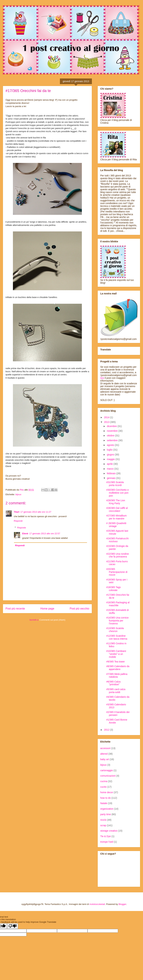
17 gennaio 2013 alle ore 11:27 (36, 512)
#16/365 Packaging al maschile (118, 604)
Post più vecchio (79, 609)
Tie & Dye (106, 836)
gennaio (111, 478)
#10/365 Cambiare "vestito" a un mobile (116, 654)
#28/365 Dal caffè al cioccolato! (117, 509)
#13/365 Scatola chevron (115, 630)
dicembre (112, 426)
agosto (111, 445)
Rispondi (18, 521)
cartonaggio (107, 770)
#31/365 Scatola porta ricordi (115, 484)
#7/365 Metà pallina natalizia (117, 676)
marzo (111, 469)
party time (106, 814)
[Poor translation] (13, 926)
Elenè (25, 533)
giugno (111, 455)
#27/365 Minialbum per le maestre (116, 517)
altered (104, 754)
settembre (113, 440)
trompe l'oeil (107, 842)
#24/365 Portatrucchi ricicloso (117, 540)
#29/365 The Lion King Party (116, 502)
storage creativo (109, 831)
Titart (17, 512)
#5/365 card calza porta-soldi (116, 691)
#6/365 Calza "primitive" (113, 683)
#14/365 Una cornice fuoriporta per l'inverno (117, 621)
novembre (113, 431)
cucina (104, 781)
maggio (111, 459)
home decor (107, 792)
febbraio (111, 473)
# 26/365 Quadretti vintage (116, 525)
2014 (107, 417)
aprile (110, 464)
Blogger (122, 904)
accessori (105, 748)
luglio (110, 450)
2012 (107, 730)
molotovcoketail (97, 904)
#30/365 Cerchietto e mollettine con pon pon (118, 493)
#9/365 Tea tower (116, 662)
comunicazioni (108, 776)
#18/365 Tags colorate (114, 589)
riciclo (103, 820)
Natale (104, 803)
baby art (105, 759)
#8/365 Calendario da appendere (118, 668)
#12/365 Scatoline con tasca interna (117, 637)
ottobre (111, 436)
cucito (103, 787)
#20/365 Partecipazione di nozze (117, 572)
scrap (103, 825)
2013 (107, 422)
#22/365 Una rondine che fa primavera (118, 555)
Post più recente (15, 609)
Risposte (22, 528)
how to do (106, 798)
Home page (47, 609)
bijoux (18, 494)
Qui (102, 378)
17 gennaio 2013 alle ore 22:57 (45, 533)
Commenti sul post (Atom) (52, 620)
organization (107, 809)
